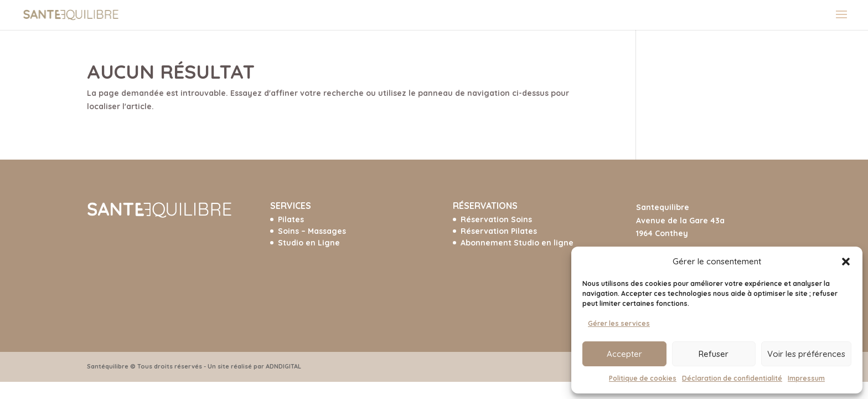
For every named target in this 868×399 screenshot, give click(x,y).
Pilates (291, 219)
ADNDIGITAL (283, 366)
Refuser (714, 354)
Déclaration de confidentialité (732, 378)
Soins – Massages (312, 231)
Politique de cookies (643, 378)
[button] (846, 262)
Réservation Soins (496, 219)
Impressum (806, 378)
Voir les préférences (806, 354)
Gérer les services (619, 323)
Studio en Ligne (309, 243)
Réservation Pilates (499, 231)
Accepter (624, 354)
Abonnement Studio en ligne (517, 243)
